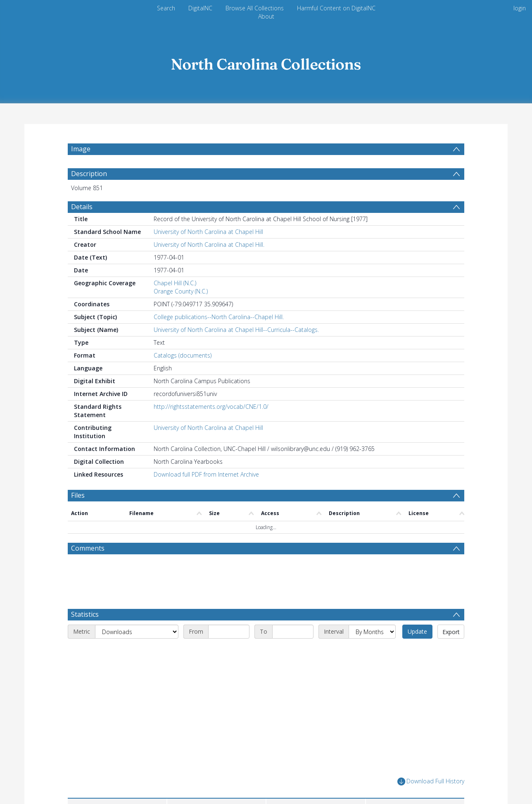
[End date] (293, 632)
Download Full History (431, 781)
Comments (88, 548)
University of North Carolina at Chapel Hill (208, 232)
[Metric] (137, 632)
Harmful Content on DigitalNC (336, 8)
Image (81, 149)
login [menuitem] (520, 8)
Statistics (85, 614)
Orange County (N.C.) (181, 291)
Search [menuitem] (166, 8)
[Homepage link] (266, 62)
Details (82, 207)
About (266, 16)
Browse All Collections (255, 8)
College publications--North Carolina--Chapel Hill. (219, 317)
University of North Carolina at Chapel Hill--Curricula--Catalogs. (236, 330)
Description (89, 174)
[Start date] (229, 632)
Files (78, 495)
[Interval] (372, 632)
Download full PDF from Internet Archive (206, 474)
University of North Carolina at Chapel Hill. (209, 245)
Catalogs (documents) (183, 355)
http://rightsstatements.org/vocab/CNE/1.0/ (211, 407)
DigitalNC (200, 8)
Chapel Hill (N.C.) (175, 283)
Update (417, 631)
